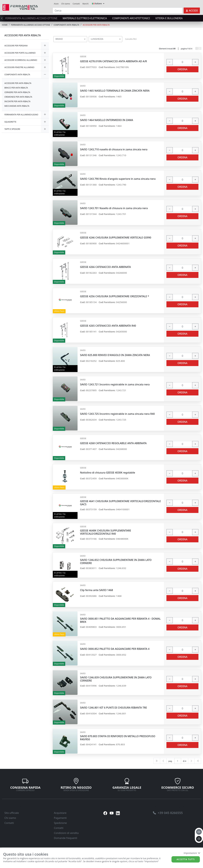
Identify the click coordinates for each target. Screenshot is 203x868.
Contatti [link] (76, 4)
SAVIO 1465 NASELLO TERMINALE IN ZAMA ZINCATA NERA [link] (115, 91)
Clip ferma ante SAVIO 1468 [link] (97, 590)
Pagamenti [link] (60, 818)
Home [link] (5, 25)
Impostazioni (192, 853)
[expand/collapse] (45, 46)
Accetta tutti (186, 859)
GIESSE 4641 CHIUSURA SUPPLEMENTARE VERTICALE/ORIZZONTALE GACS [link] (120, 503)
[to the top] (199, 839)
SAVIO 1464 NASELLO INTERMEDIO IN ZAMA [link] (107, 120)
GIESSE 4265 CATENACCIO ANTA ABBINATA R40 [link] (108, 326)
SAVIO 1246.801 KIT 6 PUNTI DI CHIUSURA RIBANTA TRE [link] (114, 708)
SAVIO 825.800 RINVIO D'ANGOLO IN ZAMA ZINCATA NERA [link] (115, 355)
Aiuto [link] (56, 4)
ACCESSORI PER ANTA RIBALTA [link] (96, 25)
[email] (199, 832)
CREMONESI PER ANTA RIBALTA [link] (18, 97)
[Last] (198, 761)
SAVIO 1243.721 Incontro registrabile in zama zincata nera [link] (115, 385)
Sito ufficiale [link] (12, 813)
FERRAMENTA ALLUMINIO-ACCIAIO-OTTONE (31, 18)
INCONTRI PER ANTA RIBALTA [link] (17, 101)
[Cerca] (117, 11)
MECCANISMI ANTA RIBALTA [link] (17, 106)
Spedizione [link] (60, 823)
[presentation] (3, 18)
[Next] (191, 761)
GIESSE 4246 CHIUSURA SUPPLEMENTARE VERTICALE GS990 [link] (116, 238)
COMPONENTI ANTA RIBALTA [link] (66, 25)
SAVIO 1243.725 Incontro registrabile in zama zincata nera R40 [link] (117, 414)
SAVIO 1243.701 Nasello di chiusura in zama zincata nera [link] (114, 208)
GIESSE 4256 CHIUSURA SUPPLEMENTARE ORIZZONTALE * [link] (115, 296)
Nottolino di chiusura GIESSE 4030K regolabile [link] (108, 473)
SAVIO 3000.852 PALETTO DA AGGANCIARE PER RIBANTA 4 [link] (115, 649)
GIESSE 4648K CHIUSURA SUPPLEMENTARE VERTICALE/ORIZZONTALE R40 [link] (106, 532)
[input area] (182, 62)
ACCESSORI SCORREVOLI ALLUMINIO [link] (21, 60)
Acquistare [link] (60, 813)
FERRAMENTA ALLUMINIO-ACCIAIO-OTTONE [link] (31, 25)
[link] (20, 7)
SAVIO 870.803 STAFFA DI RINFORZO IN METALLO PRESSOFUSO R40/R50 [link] (118, 738)
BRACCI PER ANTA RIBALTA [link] (16, 88)
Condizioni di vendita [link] (66, 833)
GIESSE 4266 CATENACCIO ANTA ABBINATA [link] (106, 267)
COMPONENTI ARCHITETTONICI (131, 18)
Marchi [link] (86, 4)
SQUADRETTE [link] (10, 122)
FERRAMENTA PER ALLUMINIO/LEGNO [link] (21, 115)
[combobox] (70, 39)
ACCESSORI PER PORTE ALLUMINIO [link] (20, 53)
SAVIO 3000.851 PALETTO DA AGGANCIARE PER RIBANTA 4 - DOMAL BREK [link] (120, 620)
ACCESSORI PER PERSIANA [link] (16, 46)
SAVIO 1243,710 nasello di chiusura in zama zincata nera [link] (114, 149)
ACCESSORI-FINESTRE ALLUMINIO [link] (19, 67)
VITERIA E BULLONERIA (169, 18)
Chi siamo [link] (66, 4)
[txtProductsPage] (178, 761)
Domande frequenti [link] (66, 838)
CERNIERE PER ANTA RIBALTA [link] (17, 92)
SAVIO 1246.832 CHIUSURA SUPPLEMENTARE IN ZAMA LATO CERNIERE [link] (116, 561)
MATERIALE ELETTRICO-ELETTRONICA (85, 18)
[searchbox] (85, 43)
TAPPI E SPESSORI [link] (12, 129)
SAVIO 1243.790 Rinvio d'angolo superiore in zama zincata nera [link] (118, 179)
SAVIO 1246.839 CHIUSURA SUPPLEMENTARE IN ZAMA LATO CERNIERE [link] (116, 679)
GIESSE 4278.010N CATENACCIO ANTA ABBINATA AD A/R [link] (113, 61)
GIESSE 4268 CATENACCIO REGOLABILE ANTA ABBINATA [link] (113, 443)
